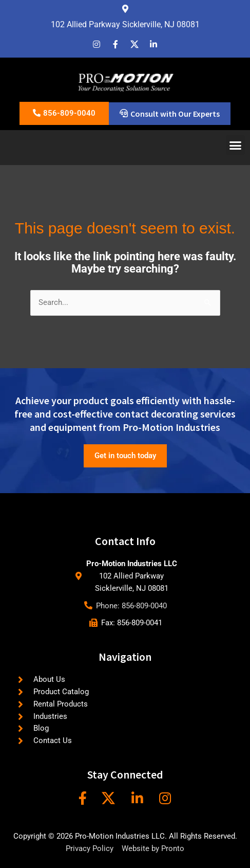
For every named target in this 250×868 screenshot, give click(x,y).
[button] (236, 145)
